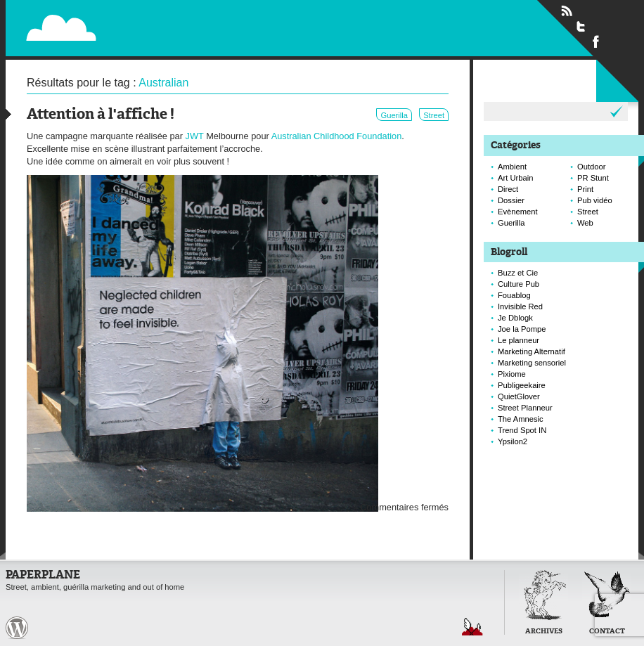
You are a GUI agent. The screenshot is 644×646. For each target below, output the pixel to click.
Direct (508, 189)
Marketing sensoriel (532, 363)
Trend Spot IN (522, 430)
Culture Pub (519, 284)
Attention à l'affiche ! (101, 115)
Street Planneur (525, 408)
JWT (195, 136)
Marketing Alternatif (532, 351)
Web (585, 223)
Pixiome (512, 374)
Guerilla (394, 115)
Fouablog (514, 295)
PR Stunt (593, 178)
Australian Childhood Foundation (337, 136)
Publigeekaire (522, 385)
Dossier (511, 200)
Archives (544, 632)
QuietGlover (519, 396)
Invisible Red (520, 306)
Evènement (518, 212)
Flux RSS (567, 11)
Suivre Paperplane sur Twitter (581, 26)
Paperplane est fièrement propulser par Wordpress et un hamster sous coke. (17, 628)
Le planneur (519, 340)
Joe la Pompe (522, 329)
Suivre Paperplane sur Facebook (596, 41)
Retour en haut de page (472, 627)
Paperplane (147, 20)
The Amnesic (521, 419)
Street (434, 115)
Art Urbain (515, 178)
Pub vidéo (595, 200)
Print (585, 189)
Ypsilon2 (513, 441)
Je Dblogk (515, 318)
